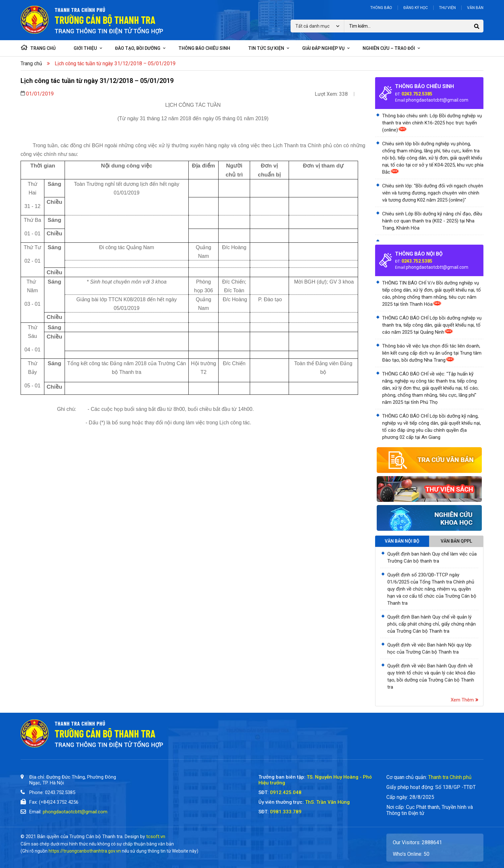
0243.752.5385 (417, 94)
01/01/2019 (40, 94)
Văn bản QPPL (456, 541)
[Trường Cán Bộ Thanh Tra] (194, 798)
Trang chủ (31, 63)
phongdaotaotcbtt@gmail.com (437, 100)
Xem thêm (464, 700)
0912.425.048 (286, 792)
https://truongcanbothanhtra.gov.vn (85, 851)
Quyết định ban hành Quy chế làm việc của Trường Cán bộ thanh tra (432, 557)
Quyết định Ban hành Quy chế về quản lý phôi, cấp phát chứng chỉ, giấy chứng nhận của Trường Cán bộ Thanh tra (432, 624)
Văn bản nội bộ (402, 541)
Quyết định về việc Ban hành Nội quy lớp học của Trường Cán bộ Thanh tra (429, 648)
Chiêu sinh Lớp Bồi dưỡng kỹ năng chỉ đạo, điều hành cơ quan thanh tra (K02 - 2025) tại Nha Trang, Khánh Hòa (432, 221)
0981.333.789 (286, 812)
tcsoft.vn (156, 836)
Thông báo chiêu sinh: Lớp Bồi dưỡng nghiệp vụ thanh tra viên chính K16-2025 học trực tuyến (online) (432, 123)
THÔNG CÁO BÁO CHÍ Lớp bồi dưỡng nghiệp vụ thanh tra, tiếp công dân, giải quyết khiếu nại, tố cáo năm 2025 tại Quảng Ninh (432, 325)
